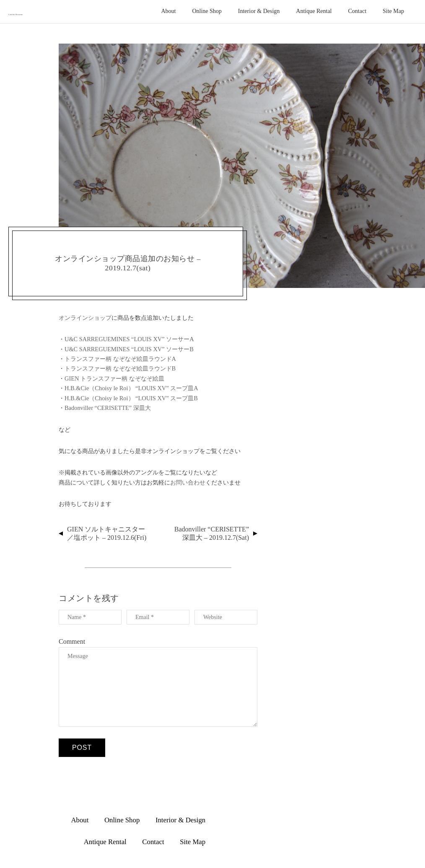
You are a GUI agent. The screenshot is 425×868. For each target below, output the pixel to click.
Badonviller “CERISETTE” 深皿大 (108, 408)
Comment (72, 641)
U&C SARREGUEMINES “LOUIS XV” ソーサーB (129, 349)
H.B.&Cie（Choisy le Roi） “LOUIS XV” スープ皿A (131, 388)
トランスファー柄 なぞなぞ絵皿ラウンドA (120, 359)
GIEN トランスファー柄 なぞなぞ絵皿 (114, 378)
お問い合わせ (188, 482)
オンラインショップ (85, 318)
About (168, 11)
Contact (358, 11)
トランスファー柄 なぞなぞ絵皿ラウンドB (120, 368)
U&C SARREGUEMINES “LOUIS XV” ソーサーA (129, 339)
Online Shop (207, 11)
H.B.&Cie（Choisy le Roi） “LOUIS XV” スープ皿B (131, 398)
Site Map (393, 11)
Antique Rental (314, 11)
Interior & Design (259, 11)
